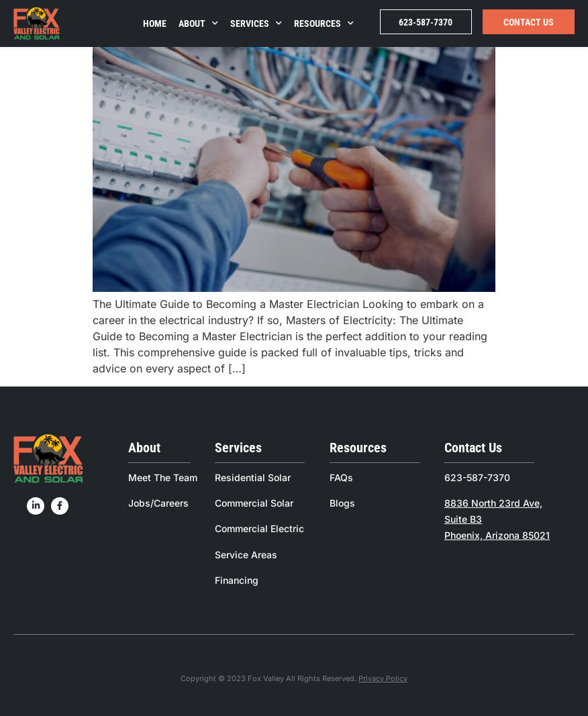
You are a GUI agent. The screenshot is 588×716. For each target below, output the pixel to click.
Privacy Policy (383, 678)
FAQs (341, 477)
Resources (324, 23)
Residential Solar (253, 477)
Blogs (342, 503)
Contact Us (529, 22)
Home (155, 23)
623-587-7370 (426, 22)
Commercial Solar (254, 503)
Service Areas (246, 555)
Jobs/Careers (158, 503)
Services (256, 23)
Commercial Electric (259, 528)
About (198, 23)
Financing (237, 580)
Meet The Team (163, 477)
